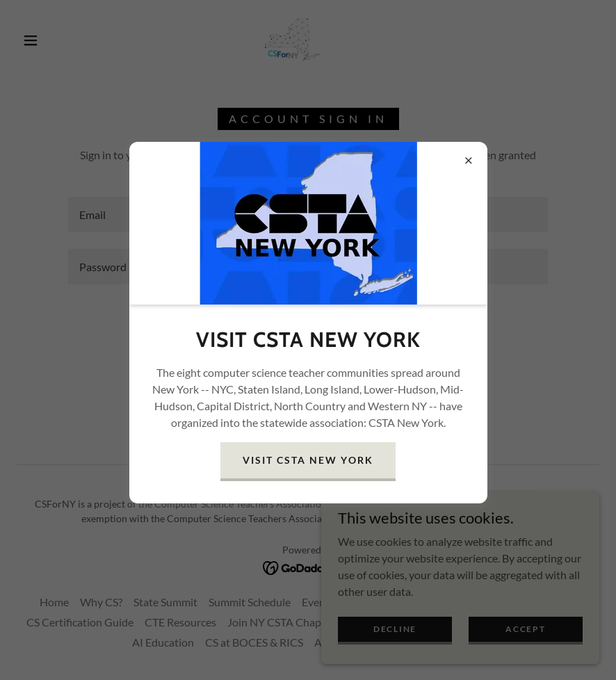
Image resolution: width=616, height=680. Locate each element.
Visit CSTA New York (308, 460)
